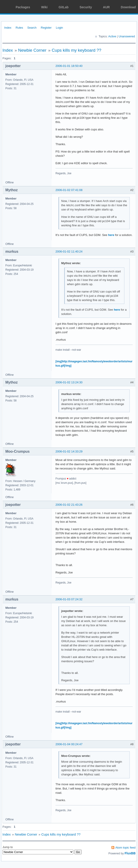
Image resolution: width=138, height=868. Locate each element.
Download (128, 7)
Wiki (44, 7)
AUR (106, 7)
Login (59, 28)
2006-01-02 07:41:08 (69, 190)
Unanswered (127, 36)
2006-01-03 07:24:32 (69, 599)
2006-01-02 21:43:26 (69, 505)
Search (32, 28)
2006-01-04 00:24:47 (69, 744)
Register (46, 28)
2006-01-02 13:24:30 (69, 382)
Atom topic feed (125, 848)
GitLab (64, 7)
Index (8, 28)
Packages (23, 7)
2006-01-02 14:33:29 (69, 451)
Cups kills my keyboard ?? (76, 50)
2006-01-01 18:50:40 (69, 66)
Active (112, 36)
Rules (19, 28)
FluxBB (130, 853)
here (111, 235)
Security (86, 7)
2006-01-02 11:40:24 (69, 251)
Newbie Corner (32, 50)
